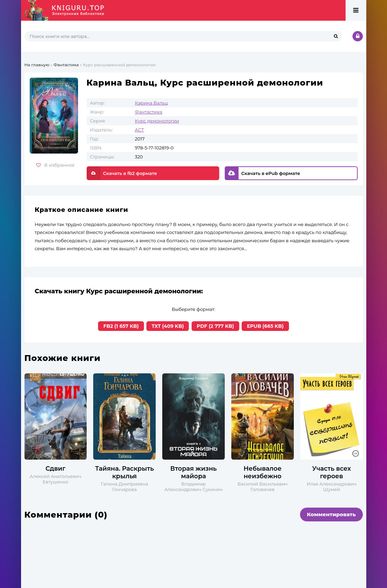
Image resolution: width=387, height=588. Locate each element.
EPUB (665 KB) (265, 326)
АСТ (139, 130)
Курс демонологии (157, 121)
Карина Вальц (152, 103)
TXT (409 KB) (168, 326)
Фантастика (149, 112)
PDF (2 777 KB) (215, 326)
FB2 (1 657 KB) (121, 326)
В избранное (55, 165)
